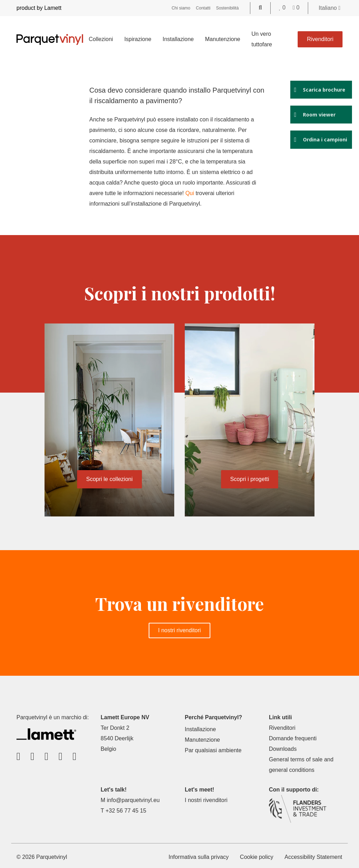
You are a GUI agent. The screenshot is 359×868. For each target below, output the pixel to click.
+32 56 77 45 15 (126, 811)
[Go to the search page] (260, 8)
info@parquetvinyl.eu (133, 800)
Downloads (283, 749)
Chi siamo (181, 8)
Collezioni (101, 39)
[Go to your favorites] (283, 8)
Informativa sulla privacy (199, 857)
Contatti (203, 8)
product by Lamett (39, 8)
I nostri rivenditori (179, 630)
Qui (192, 193)
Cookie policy (256, 857)
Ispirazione (138, 39)
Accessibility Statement (313, 857)
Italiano (330, 8)
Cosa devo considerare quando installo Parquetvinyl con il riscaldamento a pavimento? (171, 95)
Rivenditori (320, 39)
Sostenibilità (227, 8)
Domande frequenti (293, 738)
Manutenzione (223, 39)
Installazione (178, 39)
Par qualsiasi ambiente (213, 750)
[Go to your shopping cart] (296, 8)
